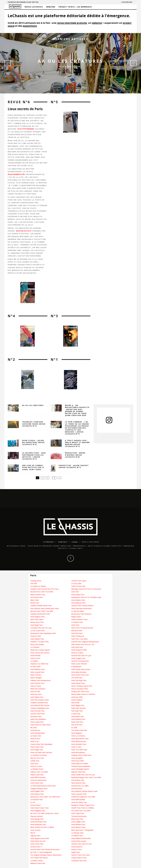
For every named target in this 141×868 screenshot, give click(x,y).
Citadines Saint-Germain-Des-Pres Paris (44, 589)
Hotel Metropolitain (78, 800)
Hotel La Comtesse (78, 736)
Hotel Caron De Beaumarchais (82, 628)
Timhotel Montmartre (79, 816)
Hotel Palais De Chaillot (80, 764)
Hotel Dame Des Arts (38, 841)
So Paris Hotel (35, 667)
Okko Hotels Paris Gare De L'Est (83, 645)
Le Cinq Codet (76, 584)
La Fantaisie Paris (37, 800)
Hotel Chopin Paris (37, 747)
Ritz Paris (34, 728)
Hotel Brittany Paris (78, 719)
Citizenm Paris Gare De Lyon (82, 844)
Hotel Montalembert (38, 733)
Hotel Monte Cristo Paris (80, 675)
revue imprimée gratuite (72, 23)
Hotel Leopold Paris (37, 672)
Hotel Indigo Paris (37, 750)
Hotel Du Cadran (77, 653)
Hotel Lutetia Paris (37, 722)
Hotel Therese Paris (37, 683)
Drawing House (36, 581)
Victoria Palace (36, 805)
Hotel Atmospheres (78, 753)
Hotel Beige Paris (36, 625)
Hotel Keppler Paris (37, 791)
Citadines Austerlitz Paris (39, 703)
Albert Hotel (35, 600)
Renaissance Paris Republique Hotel (43, 633)
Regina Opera (76, 617)
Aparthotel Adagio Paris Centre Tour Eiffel (86, 778)
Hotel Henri (75, 625)
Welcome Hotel (77, 631)
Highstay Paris (35, 836)
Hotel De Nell (35, 692)
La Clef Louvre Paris (37, 631)
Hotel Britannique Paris (38, 822)
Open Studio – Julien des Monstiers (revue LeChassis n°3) (33, 442)
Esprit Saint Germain (78, 708)
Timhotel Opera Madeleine (81, 766)
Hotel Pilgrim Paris (37, 697)
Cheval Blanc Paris (78, 780)
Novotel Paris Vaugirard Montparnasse (85, 642)
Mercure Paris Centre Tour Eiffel (42, 611)
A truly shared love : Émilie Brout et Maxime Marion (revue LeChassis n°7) (77, 443)
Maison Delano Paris (38, 595)
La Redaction (71, 67)
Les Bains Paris (36, 736)
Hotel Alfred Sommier (38, 778)
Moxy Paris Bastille (37, 645)
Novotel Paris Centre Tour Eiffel (42, 592)
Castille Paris (35, 761)
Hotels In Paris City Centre (81, 855)
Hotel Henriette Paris (79, 744)
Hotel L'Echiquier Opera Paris (82, 686)
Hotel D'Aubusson (78, 636)
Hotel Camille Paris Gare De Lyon (83, 775)
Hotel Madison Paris (38, 669)
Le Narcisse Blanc (78, 611)
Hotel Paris (34, 764)
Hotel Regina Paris (78, 705)
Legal (75, 542)
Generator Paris (36, 717)
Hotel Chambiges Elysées (80, 769)
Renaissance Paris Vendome (81, 614)
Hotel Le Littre (76, 747)
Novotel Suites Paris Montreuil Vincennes (45, 850)
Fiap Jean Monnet (37, 816)
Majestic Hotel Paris (78, 772)
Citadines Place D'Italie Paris (81, 755)
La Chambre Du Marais (39, 755)
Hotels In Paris (76, 850)
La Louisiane (35, 647)
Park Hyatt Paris (77, 711)
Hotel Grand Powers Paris (39, 808)
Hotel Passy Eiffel (77, 761)
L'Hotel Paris (76, 714)
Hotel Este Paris (77, 633)
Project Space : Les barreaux (75, 7)
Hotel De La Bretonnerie (80, 661)
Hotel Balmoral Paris (79, 741)
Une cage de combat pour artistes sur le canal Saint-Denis (33, 467)
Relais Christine (36, 675)
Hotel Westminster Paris (80, 739)
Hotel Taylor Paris (78, 813)
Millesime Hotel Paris (38, 863)
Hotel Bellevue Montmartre (81, 838)
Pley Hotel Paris (77, 725)
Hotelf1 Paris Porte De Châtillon (83, 808)
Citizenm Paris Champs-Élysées (82, 606)
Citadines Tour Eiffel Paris (39, 664)
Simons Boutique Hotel (80, 689)
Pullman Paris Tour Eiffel (39, 772)
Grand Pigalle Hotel (78, 822)
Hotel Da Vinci (35, 658)
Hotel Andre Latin (77, 717)
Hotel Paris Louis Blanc (80, 639)
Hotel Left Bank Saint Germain (41, 753)
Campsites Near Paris (79, 861)
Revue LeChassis (34, 7)
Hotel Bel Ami (35, 730)
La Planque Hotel (77, 833)
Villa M (33, 833)
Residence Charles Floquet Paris (83, 805)
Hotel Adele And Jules (79, 672)
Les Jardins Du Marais (38, 586)
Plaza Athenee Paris (78, 783)
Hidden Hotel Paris (37, 775)
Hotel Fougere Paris (78, 658)
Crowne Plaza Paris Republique (41, 744)
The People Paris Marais (39, 858)
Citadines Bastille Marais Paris (41, 606)
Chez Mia (34, 584)
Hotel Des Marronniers (38, 780)
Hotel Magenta (77, 733)
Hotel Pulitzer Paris (78, 683)
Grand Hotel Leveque (79, 841)
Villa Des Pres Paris (37, 758)
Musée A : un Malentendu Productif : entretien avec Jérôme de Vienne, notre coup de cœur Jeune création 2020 (77, 410)
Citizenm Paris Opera (79, 581)
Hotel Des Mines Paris (79, 802)
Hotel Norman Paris (37, 711)
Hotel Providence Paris (79, 620)
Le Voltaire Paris (77, 622)
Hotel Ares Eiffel (77, 697)
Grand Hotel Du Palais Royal (40, 725)
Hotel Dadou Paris (78, 595)
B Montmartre (76, 667)
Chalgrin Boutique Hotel (39, 789)
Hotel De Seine (36, 686)
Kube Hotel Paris (77, 722)
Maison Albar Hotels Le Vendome (83, 694)
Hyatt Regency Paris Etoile (40, 838)
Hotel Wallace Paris (78, 600)
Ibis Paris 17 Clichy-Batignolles (41, 852)
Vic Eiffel (74, 728)
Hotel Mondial (35, 656)
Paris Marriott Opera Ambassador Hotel (45, 608)
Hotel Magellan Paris (38, 811)
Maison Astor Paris (37, 622)
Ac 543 (33, 802)
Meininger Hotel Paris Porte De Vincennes (86, 589)
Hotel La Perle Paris (78, 586)
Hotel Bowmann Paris (38, 825)
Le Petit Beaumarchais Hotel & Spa (43, 786)
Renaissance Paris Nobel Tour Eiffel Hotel (45, 797)
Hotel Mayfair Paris (37, 639)
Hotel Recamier (77, 789)
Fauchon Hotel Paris (38, 714)
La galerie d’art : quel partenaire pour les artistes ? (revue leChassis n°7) (34, 456)
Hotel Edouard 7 (77, 847)
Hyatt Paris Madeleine (38, 719)
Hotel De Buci (35, 739)
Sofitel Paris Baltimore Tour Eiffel (83, 797)
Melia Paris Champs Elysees (40, 650)
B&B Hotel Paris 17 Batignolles (82, 830)
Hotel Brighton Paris (38, 617)
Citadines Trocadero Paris (39, 642)
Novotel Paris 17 (36, 847)
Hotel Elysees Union (78, 827)
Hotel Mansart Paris (78, 603)
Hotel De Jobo (35, 830)
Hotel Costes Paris (37, 844)
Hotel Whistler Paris (78, 825)
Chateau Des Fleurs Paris (80, 692)
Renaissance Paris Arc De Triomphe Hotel (86, 597)
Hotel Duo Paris (36, 694)
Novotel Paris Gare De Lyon (81, 656)
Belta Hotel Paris (77, 819)
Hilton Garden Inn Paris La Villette (42, 827)
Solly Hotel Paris (77, 647)
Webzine (51, 7)
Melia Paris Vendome (38, 689)
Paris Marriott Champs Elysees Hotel (84, 791)
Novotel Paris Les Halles (80, 786)
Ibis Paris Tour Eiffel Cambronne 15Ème (44, 813)
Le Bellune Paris (77, 836)
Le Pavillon (34, 661)
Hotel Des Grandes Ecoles (40, 700)
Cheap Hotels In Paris (79, 858)
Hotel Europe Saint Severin (81, 669)
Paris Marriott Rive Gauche (40, 705)
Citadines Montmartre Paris (40, 614)
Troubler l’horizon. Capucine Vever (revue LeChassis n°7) (34, 424)
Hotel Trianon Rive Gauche (40, 653)
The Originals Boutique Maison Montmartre (46, 855)
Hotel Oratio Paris (37, 783)
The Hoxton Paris (37, 597)
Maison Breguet (36, 678)
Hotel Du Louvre (36, 766)
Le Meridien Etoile (37, 769)
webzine (97, 23)
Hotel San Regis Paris (79, 680)
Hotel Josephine (77, 700)
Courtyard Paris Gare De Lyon (41, 628)
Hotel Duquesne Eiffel (79, 650)
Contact (63, 542)
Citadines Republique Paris (40, 708)
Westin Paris (35, 603)
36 (54, 478)
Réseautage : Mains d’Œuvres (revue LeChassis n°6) (75, 455)
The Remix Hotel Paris (79, 730)
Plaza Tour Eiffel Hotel (79, 750)
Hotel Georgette (77, 758)
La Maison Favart (37, 861)
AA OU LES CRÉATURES (70, 61)
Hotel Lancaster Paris (79, 794)
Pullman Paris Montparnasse (41, 680)
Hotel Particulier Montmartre (82, 608)
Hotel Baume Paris (37, 794)
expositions (30, 26)
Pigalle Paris (76, 852)
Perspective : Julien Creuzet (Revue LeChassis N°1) (74, 466)
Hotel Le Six (35, 741)
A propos (49, 542)
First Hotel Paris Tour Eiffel (81, 811)
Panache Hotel (36, 636)
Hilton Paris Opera (37, 620)
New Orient (75, 703)
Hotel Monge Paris (37, 819)
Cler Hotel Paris (77, 678)
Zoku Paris (75, 592)
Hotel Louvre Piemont (79, 664)
